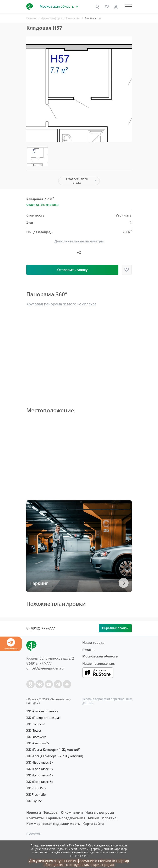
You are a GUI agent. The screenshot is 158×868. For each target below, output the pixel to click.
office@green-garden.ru (45, 668)
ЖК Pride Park (36, 786)
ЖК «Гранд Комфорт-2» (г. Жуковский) (55, 755)
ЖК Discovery (36, 736)
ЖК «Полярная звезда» (43, 717)
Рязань (88, 650)
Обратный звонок (115, 628)
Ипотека (109, 815)
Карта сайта (93, 821)
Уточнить (124, 215)
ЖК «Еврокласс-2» (40, 761)
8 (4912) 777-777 (41, 628)
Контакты (35, 815)
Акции (94, 815)
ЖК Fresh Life (36, 792)
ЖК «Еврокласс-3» (40, 767)
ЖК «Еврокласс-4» (40, 773)
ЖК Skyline (34, 798)
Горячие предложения (66, 815)
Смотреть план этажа (77, 181)
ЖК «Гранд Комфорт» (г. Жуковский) (53, 748)
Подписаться (11, 644)
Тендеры (51, 809)
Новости (34, 809)
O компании (72, 809)
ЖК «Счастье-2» (38, 742)
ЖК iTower (34, 730)
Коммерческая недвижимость (53, 821)
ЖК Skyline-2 (36, 724)
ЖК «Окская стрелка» (42, 711)
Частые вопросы (100, 809)
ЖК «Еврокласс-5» (40, 780)
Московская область (100, 656)
